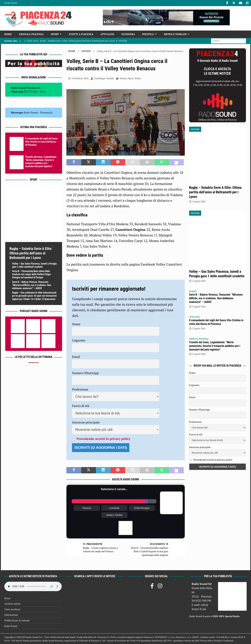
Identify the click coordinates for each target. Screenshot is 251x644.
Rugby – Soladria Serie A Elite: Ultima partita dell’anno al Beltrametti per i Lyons (31, 253)
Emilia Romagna (142, 508)
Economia (128, 34)
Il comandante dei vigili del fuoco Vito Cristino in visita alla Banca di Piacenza (41, 142)
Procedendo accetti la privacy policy (104, 439)
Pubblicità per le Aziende (17, 620)
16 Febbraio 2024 (80, 78)
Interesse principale (86, 422)
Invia (43, 92)
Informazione (11, 615)
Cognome (79, 340)
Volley (138, 78)
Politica (148, 34)
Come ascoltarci (12, 609)
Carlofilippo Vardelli (104, 78)
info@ (205, 605)
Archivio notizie (12, 604)
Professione (80, 389)
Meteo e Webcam (175, 34)
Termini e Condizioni (224, 641)
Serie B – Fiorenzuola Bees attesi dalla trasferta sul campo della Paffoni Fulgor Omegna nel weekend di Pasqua (32, 274)
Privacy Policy (207, 641)
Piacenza (87, 508)
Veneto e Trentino (114, 515)
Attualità (108, 34)
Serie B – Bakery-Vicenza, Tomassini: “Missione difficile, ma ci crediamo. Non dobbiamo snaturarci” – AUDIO (32, 285)
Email (76, 357)
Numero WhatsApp (85, 373)
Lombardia (114, 508)
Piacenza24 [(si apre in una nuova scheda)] (46, 112)
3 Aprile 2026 (199, 202)
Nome (76, 324)
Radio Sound (11, 3)
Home (8, 34)
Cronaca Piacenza (31, 34)
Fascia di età (81, 406)
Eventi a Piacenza (81, 34)
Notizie (123, 78)
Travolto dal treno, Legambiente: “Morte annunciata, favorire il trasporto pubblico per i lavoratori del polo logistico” (215, 346)
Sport (55, 34)
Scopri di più (199, 609)
